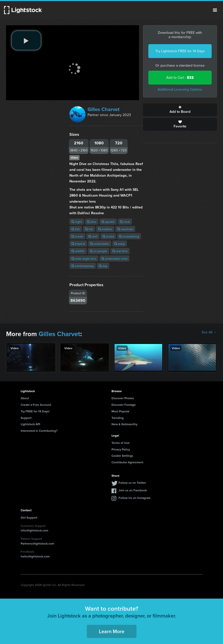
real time (120, 251)
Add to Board (180, 110)
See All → (209, 332)
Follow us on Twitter (132, 483)
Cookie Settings (122, 456)
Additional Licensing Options (180, 89)
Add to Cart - (180, 78)
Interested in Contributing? (39, 431)
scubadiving (129, 236)
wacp (120, 244)
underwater (100, 244)
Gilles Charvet (104, 109)
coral (125, 222)
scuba (108, 236)
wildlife (78, 251)
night (77, 222)
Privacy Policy (121, 449)
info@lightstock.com (34, 530)
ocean (77, 236)
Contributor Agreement (127, 462)
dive (92, 222)
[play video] (26, 40)
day (103, 266)
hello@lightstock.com (35, 556)
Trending (118, 418)
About (25, 398)
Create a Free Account (36, 405)
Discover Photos (123, 398)
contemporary (83, 266)
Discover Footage (124, 405)
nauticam (125, 229)
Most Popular (120, 411)
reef (93, 236)
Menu (215, 10)
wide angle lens (84, 259)
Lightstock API (30, 424)
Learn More (112, 631)
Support (26, 418)
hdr (89, 229)
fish (76, 229)
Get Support (29, 517)
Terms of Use (121, 443)
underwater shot (114, 259)
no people (99, 251)
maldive (105, 229)
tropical (78, 244)
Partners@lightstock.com (37, 543)
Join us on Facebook (133, 490)
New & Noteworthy (124, 424)
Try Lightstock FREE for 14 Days (180, 51)
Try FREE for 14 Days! (35, 411)
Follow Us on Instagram (135, 498)
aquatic (108, 222)
